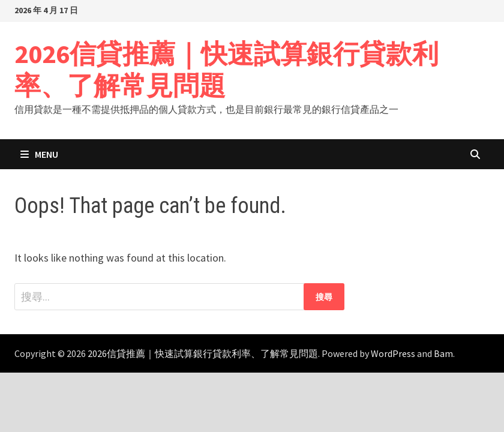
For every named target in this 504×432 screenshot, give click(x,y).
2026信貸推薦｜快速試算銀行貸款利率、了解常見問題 (226, 70)
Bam (443, 353)
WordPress (393, 353)
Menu (39, 154)
